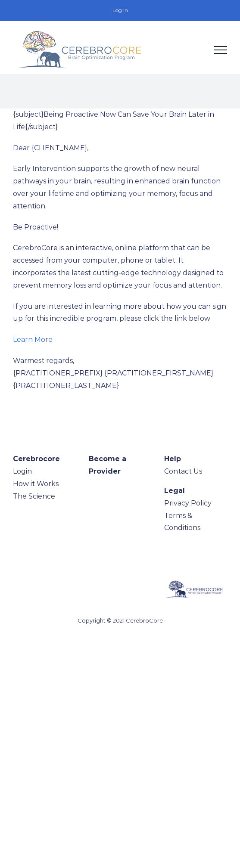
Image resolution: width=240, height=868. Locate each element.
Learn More (33, 339)
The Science (34, 496)
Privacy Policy (188, 503)
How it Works (36, 484)
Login (22, 471)
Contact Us (183, 471)
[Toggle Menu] (221, 50)
